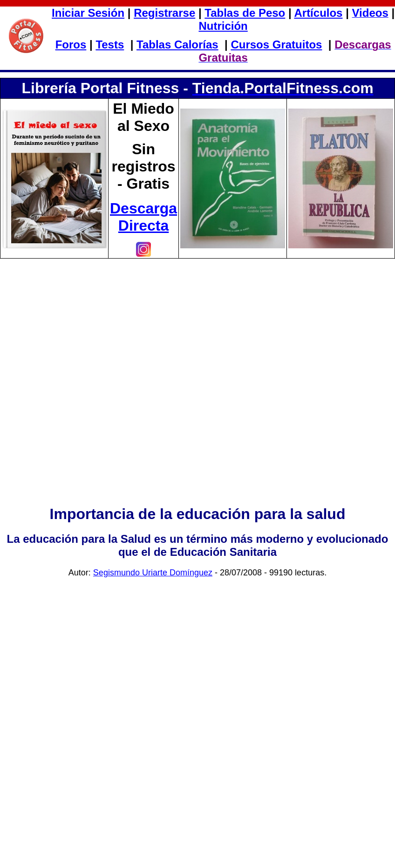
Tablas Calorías (177, 44)
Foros (71, 44)
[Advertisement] (198, 395)
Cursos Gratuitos (276, 44)
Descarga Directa (143, 217)
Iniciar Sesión (88, 13)
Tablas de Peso (245, 13)
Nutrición (223, 26)
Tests (110, 44)
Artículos (318, 13)
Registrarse (164, 13)
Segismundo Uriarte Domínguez (153, 573)
